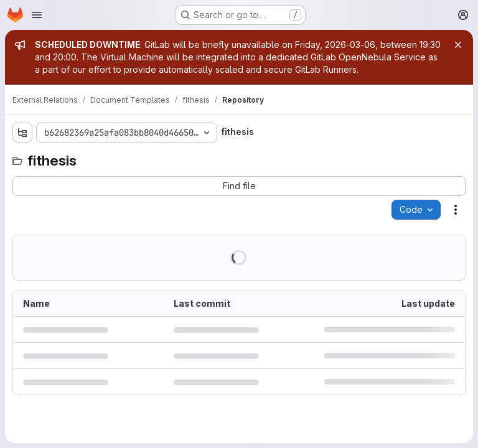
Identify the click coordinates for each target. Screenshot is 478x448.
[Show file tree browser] (22, 133)
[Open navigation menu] (37, 15)
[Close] (458, 45)
